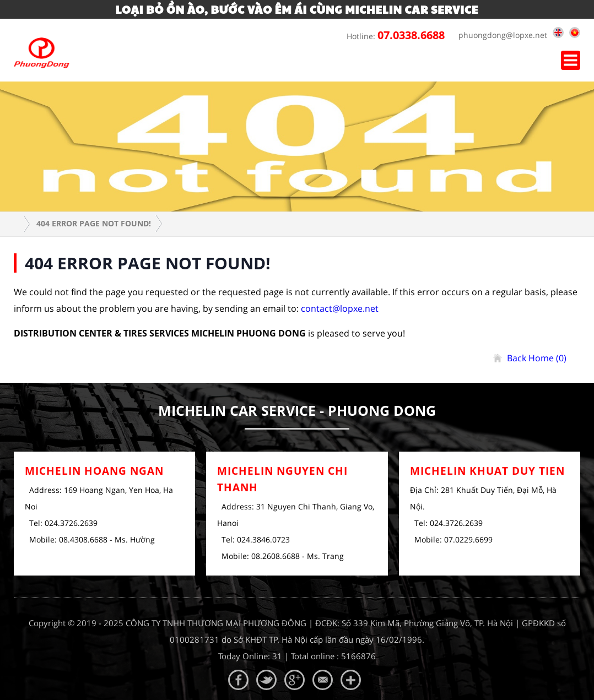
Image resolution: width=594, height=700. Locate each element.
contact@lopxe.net (340, 308)
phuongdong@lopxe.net (500, 35)
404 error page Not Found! (94, 223)
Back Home (537, 358)
